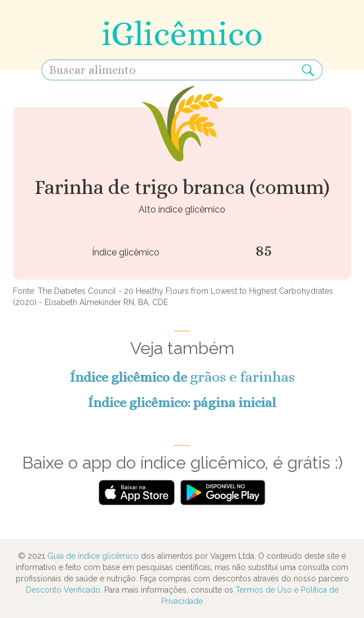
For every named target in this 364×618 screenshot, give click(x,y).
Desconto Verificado (63, 590)
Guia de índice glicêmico (93, 556)
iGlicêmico (182, 34)
